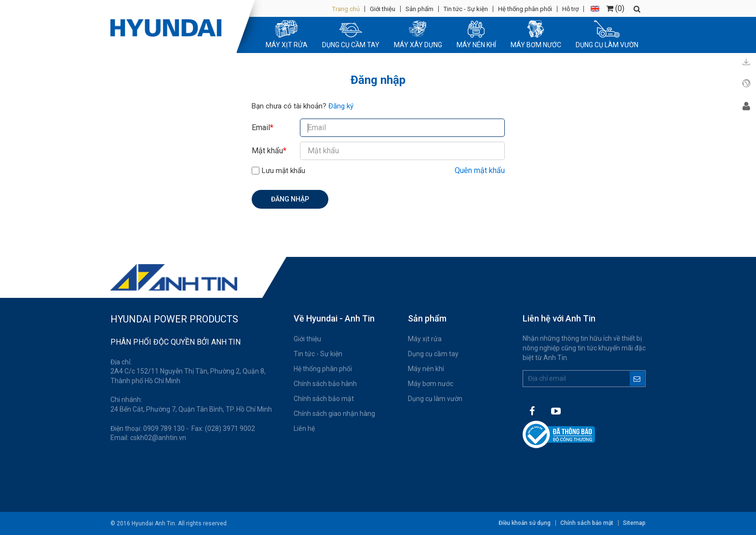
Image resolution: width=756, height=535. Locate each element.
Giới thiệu (383, 9)
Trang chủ (346, 9)
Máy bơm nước (431, 384)
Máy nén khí (426, 369)
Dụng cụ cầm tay (433, 354)
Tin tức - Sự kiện (466, 9)
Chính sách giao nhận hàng (334, 414)
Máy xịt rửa (425, 339)
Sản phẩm (419, 9)
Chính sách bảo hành (325, 384)
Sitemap (634, 523)
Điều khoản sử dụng (525, 523)
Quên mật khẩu (480, 170)
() (615, 8)
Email (263, 127)
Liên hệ (304, 428)
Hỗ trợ (570, 9)
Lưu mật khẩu (283, 171)
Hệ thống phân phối (525, 9)
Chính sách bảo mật (324, 399)
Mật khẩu (269, 151)
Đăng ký (341, 106)
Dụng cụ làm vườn (435, 399)
